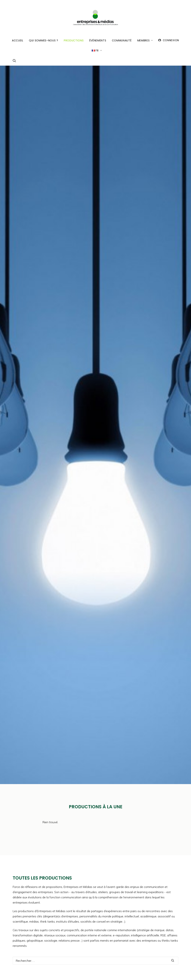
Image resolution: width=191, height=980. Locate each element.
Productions (74, 40)
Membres (145, 40)
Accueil (18, 40)
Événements (98, 40)
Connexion (171, 40)
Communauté (122, 40)
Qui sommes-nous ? (44, 40)
